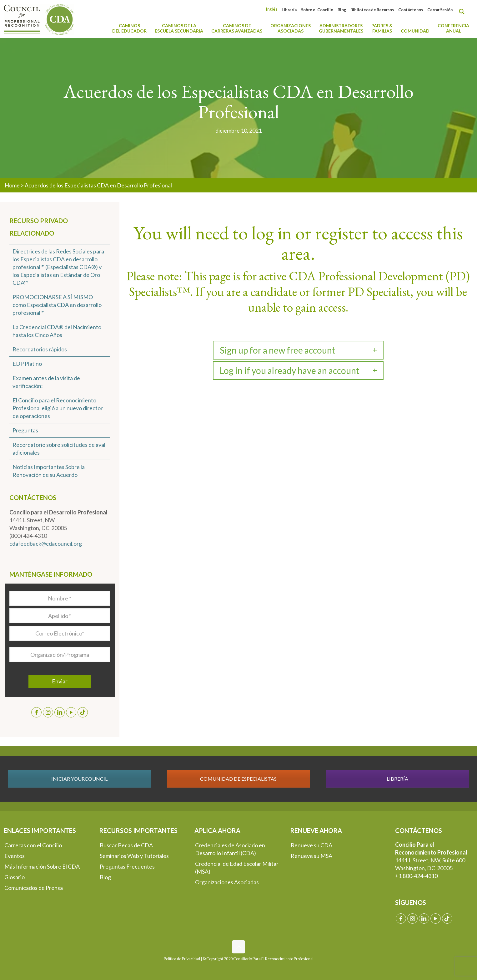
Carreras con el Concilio (33, 845)
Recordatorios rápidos (40, 349)
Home (12, 185)
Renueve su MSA (311, 856)
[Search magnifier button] (463, 12)
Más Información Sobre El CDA (42, 866)
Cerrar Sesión (440, 10)
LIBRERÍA (397, 779)
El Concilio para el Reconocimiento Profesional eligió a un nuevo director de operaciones (58, 408)
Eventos (15, 856)
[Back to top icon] (238, 947)
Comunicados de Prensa (34, 888)
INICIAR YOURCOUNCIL (79, 779)
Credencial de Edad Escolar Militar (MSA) (237, 868)
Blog (342, 10)
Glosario (15, 877)
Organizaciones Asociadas (227, 882)
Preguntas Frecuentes (127, 866)
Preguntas (25, 430)
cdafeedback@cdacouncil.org (46, 544)
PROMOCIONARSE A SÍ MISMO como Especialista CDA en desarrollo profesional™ (57, 305)
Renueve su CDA (311, 845)
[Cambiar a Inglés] (272, 9)
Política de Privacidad (182, 959)
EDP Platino (27, 364)
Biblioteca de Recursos (372, 10)
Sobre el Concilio (317, 10)
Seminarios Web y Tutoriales (134, 856)
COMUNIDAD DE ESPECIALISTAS (238, 779)
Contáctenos (411, 10)
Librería (289, 10)
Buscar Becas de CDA (126, 845)
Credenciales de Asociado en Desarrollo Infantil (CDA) (230, 849)
